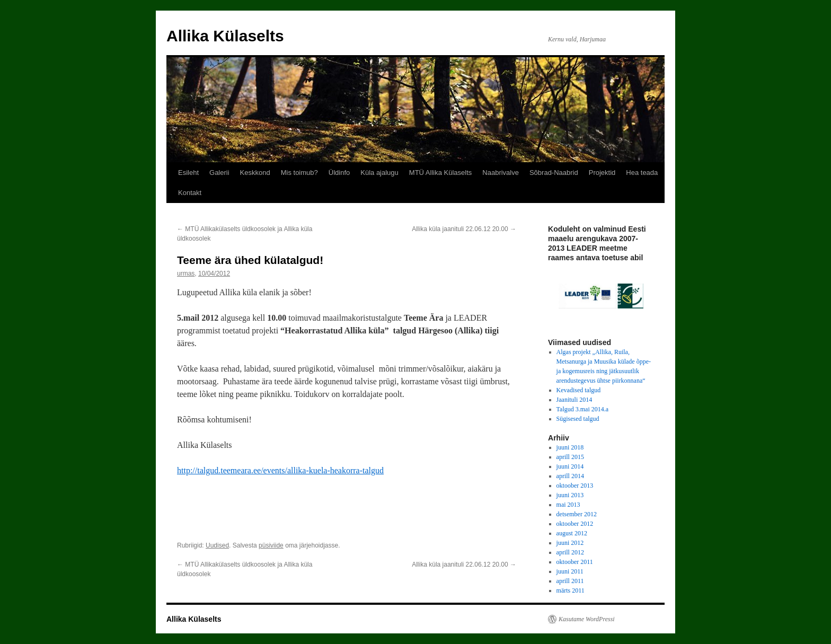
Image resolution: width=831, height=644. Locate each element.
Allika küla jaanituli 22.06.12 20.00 (464, 229)
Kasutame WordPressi (587, 619)
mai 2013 (568, 505)
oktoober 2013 (575, 486)
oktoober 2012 (575, 524)
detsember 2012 (577, 514)
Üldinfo (339, 173)
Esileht (188, 173)
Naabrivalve (501, 173)
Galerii (219, 173)
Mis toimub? (299, 173)
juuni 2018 (570, 447)
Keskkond (255, 173)
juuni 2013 (570, 495)
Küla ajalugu (379, 173)
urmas (186, 274)
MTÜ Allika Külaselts (440, 173)
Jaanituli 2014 (574, 400)
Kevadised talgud (579, 390)
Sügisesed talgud (578, 419)
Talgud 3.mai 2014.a (582, 409)
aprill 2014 (570, 476)
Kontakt (190, 193)
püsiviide (271, 545)
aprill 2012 (570, 552)
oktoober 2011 (575, 562)
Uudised (217, 545)
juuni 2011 (570, 571)
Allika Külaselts (225, 36)
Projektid (602, 173)
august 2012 (572, 533)
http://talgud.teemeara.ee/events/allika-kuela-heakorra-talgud (280, 470)
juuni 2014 (570, 466)
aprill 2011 (570, 581)
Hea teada (642, 173)
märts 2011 (571, 590)
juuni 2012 (570, 543)
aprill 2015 (570, 457)
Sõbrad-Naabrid (554, 173)
